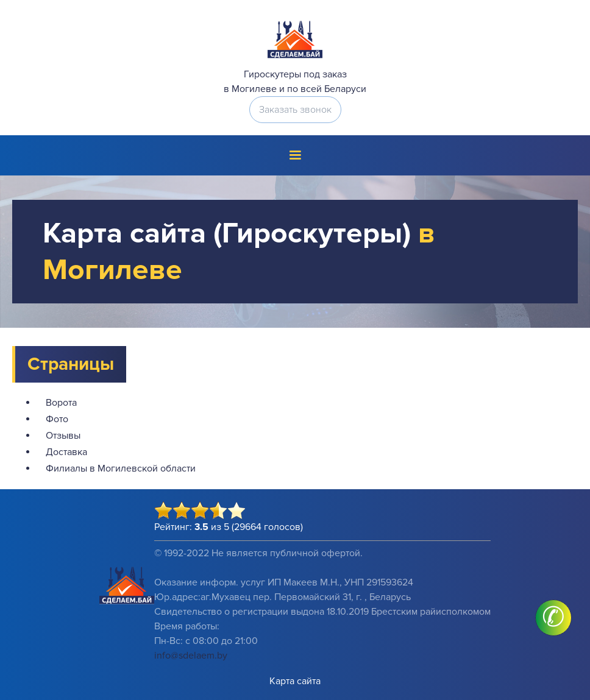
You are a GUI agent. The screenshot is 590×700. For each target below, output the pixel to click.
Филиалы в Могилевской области (121, 468)
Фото (57, 419)
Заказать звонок (295, 110)
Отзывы (63, 436)
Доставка (66, 452)
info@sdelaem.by (191, 656)
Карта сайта (295, 681)
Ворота (61, 403)
